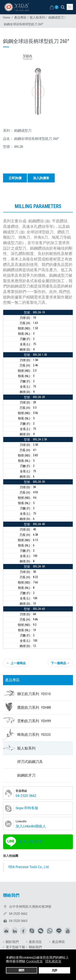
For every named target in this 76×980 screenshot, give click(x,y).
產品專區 (20, 18)
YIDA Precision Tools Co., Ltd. (29, 867)
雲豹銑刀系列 (34, 721)
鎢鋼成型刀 (56, 18)
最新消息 (35, 942)
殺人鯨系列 (37, 18)
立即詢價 (15, 178)
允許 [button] (55, 970)
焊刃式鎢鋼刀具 (30, 762)
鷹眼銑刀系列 (34, 707)
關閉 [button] (21, 970)
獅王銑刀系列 (34, 694)
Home (7, 18)
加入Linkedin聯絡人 (31, 826)
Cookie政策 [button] (34, 961)
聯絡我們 (35, 947)
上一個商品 (16, 663)
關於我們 (12, 942)
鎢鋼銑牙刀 (26, 775)
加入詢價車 (41, 178)
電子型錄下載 (15, 947)
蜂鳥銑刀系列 (34, 735)
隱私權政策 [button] (53, 961)
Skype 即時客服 (27, 808)
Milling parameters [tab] (38, 206)
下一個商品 (60, 663)
